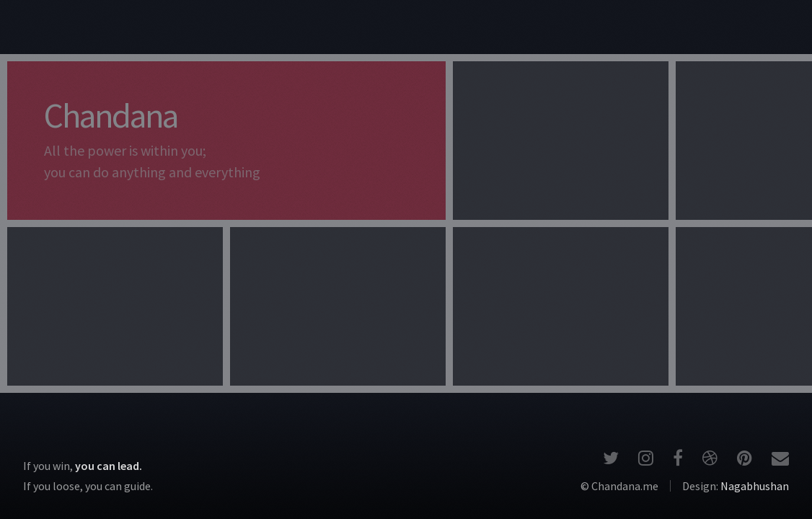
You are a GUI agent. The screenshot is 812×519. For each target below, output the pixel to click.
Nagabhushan (755, 486)
